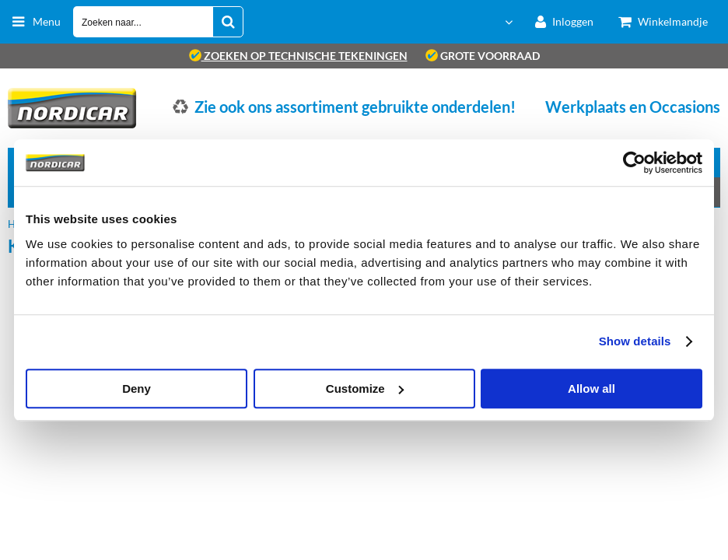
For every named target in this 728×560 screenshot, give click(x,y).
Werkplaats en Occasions (633, 107)
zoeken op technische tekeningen (298, 56)
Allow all (591, 388)
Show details (635, 341)
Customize (365, 388)
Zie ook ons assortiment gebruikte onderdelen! (355, 107)
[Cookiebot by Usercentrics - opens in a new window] (634, 163)
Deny (136, 388)
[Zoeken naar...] (228, 22)
